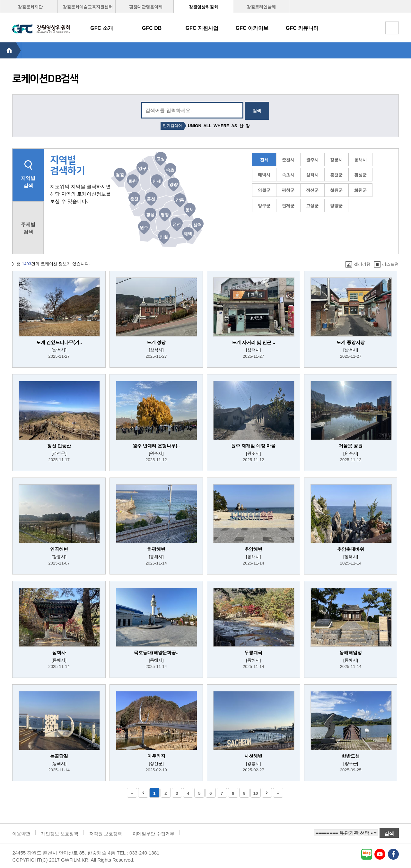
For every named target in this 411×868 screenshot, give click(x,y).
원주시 (312, 160)
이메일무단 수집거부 (153, 834)
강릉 (180, 200)
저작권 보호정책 (106, 834)
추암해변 (253, 549)
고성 (161, 159)
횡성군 (360, 175)
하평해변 (156, 549)
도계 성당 (156, 342)
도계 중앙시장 (351, 342)
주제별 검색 (28, 228)
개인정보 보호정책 (60, 834)
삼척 (197, 225)
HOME (10, 50)
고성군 (312, 206)
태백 (188, 234)
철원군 (336, 190)
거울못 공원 (351, 446)
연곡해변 (59, 549)
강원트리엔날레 (261, 7)
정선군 (312, 190)
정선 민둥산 (59, 446)
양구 (142, 168)
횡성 (150, 215)
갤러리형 (358, 265)
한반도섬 (351, 756)
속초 (170, 170)
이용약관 (21, 834)
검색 (257, 111)
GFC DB (152, 28)
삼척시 (312, 175)
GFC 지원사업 (202, 28)
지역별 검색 (28, 182)
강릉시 (336, 160)
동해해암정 (351, 653)
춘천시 (288, 160)
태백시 (264, 175)
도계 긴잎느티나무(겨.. (59, 342)
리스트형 (386, 265)
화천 (133, 181)
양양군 (336, 206)
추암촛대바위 (351, 549)
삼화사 (59, 653)
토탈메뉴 (392, 28)
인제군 (288, 206)
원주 (144, 228)
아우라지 (156, 756)
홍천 (151, 199)
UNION (195, 126)
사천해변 (253, 756)
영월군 (264, 190)
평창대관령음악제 (146, 7)
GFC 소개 (101, 28)
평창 (165, 215)
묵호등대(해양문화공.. (156, 653)
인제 (157, 181)
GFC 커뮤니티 (302, 28)
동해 (189, 210)
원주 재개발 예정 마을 (253, 446)
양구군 (264, 206)
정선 (177, 224)
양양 (173, 184)
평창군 (288, 190)
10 (256, 793)
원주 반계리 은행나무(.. (156, 446)
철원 (120, 175)
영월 (164, 237)
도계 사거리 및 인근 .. (254, 342)
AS (234, 126)
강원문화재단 (30, 7)
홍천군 (336, 175)
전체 (264, 160)
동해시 (360, 160)
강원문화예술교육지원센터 (88, 7)
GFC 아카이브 (252, 28)
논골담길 (59, 756)
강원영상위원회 (203, 7)
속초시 (288, 175)
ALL (207, 126)
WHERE (221, 126)
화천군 (360, 190)
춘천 (134, 199)
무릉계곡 (253, 653)
